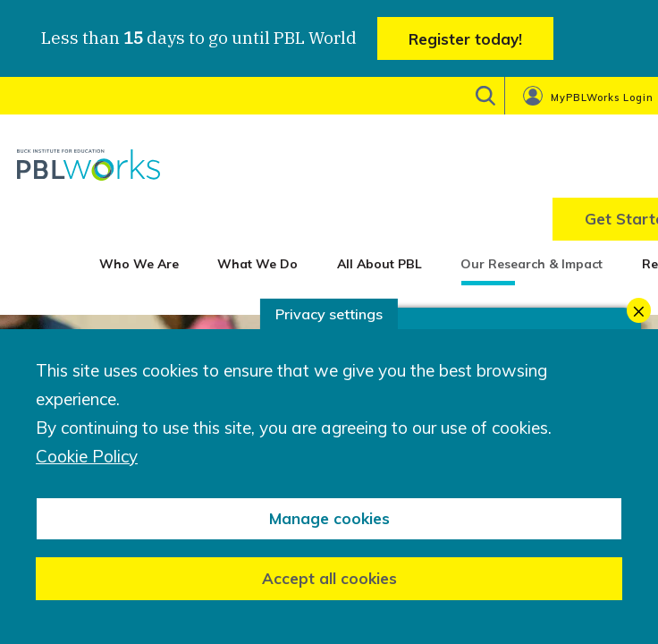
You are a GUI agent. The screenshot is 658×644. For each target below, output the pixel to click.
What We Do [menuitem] (257, 264)
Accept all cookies (329, 578)
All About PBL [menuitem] (380, 264)
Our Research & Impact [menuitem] (531, 264)
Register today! (465, 39)
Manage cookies (329, 518)
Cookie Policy (87, 457)
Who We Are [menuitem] (139, 264)
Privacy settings (329, 314)
